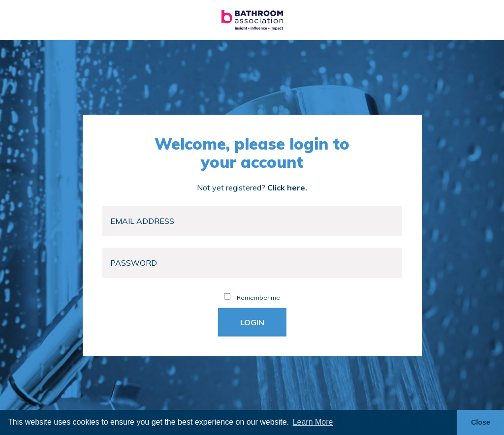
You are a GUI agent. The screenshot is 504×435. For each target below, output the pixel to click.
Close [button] (481, 422)
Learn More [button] (313, 422)
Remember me (252, 297)
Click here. (287, 187)
